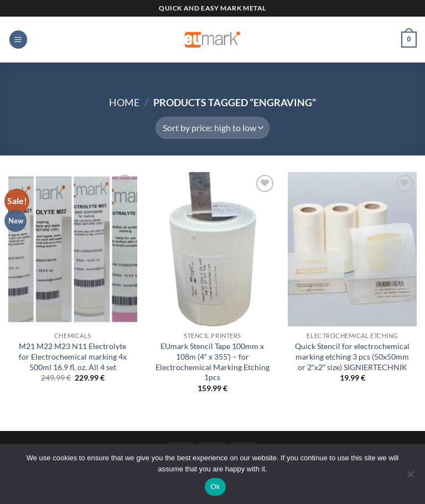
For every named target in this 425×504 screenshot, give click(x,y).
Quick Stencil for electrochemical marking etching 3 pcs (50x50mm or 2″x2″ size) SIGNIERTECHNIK (352, 356)
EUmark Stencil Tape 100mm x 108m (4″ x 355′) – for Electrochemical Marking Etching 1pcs (212, 362)
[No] (410, 477)
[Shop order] (212, 128)
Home (124, 102)
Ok (215, 487)
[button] (18, 40)
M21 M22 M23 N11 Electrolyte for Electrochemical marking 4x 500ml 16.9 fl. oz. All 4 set (73, 356)
